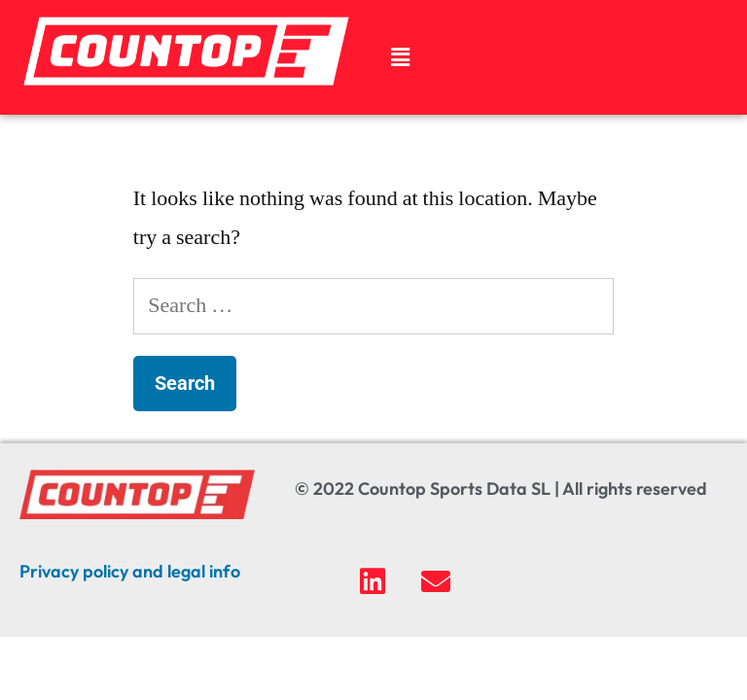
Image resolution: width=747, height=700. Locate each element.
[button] (400, 57)
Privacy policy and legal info (130, 571)
